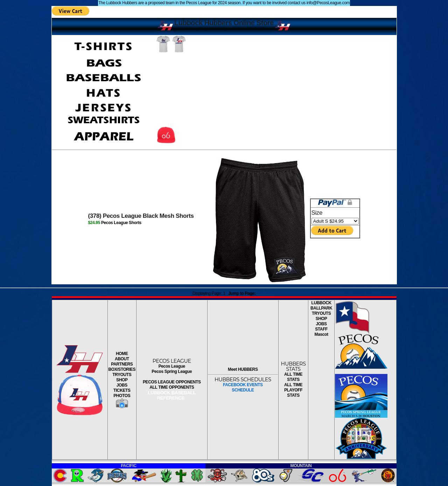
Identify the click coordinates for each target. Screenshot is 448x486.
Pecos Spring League (172, 372)
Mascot (321, 334)
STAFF (321, 329)
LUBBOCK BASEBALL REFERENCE (172, 395)
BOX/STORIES (122, 369)
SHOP (122, 380)
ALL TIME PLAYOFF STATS (293, 390)
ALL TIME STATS (293, 377)
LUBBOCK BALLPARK (321, 306)
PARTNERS (122, 364)
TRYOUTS (122, 375)
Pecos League (172, 366)
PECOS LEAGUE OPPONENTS (172, 382)
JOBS (122, 385)
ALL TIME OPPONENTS (172, 387)
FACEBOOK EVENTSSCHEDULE (243, 387)
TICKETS (122, 390)
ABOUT (122, 359)
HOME (122, 354)
